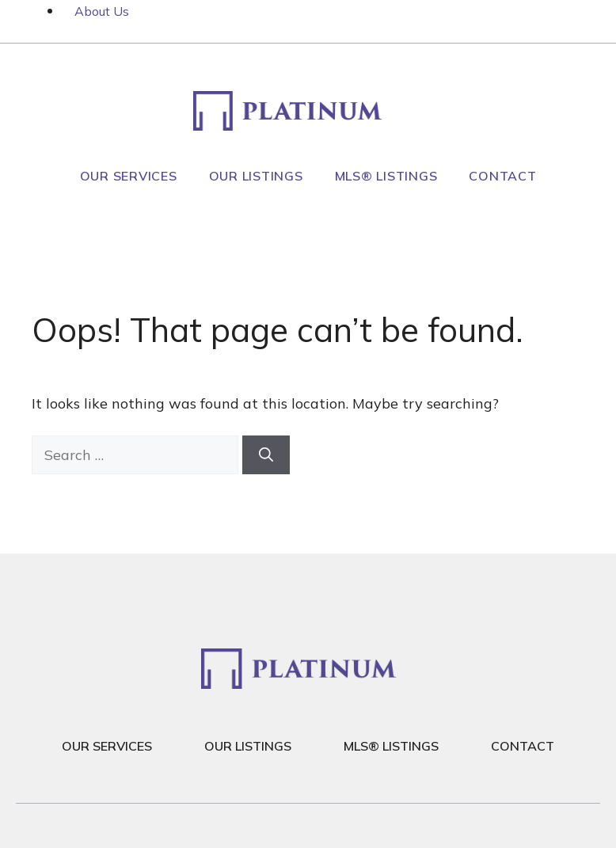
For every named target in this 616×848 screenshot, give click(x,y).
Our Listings (256, 176)
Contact (502, 176)
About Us (102, 11)
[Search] (266, 455)
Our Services (129, 176)
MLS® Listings (386, 176)
